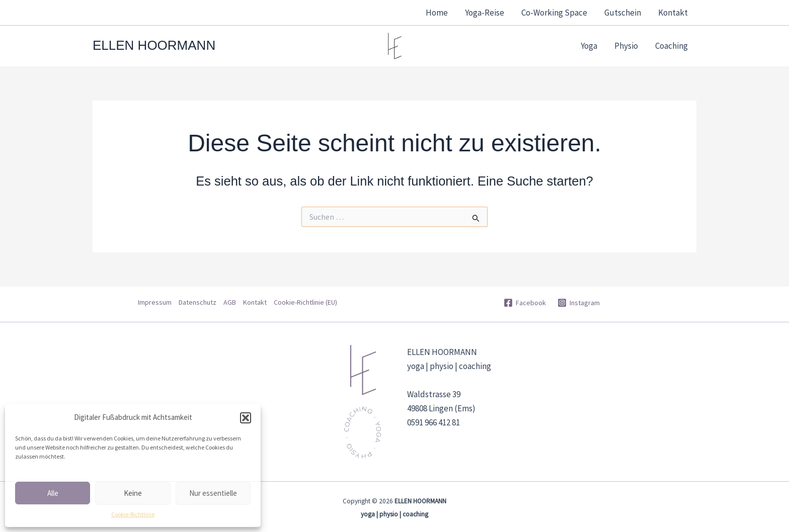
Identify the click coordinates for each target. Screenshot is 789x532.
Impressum (155, 302)
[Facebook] (525, 303)
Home (437, 13)
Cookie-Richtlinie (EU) (305, 302)
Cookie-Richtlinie (133, 514)
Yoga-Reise (485, 13)
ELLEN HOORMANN (154, 45)
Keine (133, 493)
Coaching (672, 46)
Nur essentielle (213, 493)
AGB (230, 302)
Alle (53, 493)
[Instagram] (579, 303)
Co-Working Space (554, 13)
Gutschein (623, 13)
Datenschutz (198, 302)
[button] (246, 418)
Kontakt (673, 13)
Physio (626, 46)
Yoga (589, 46)
